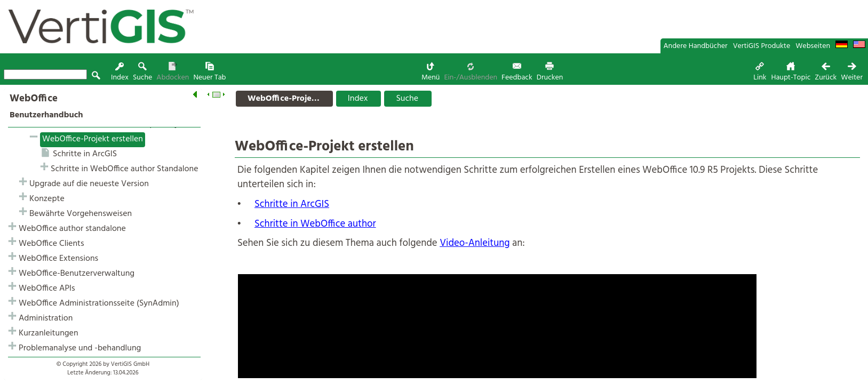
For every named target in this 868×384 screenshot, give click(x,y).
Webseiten (813, 46)
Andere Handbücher (696, 46)
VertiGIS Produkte (762, 46)
